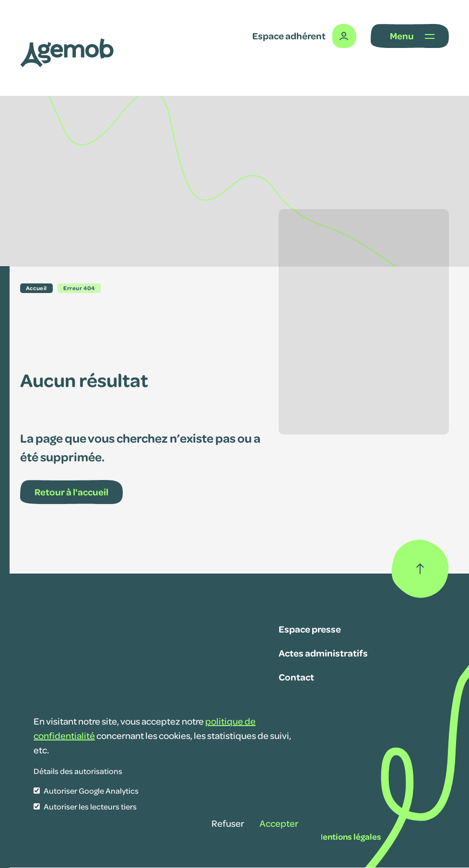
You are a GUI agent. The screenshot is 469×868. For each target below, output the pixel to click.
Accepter (279, 823)
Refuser (228, 823)
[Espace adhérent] (304, 36)
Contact (296, 677)
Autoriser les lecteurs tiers (90, 806)
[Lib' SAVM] (67, 53)
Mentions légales (349, 836)
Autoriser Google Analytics (91, 791)
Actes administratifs (323, 653)
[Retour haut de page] (420, 569)
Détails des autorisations (78, 771)
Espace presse (310, 629)
